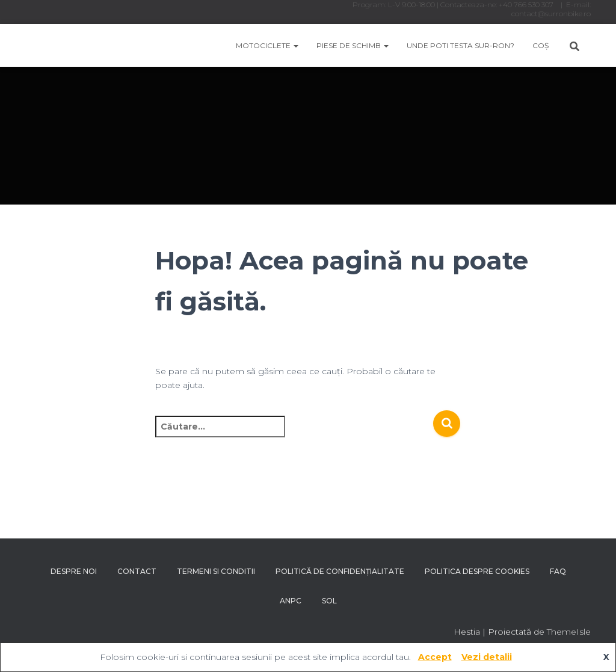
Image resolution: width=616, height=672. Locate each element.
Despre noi (74, 571)
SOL (329, 601)
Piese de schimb (353, 45)
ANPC (291, 601)
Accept (435, 657)
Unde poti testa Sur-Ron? (460, 45)
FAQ (558, 571)
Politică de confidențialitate (340, 571)
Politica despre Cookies (477, 571)
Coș (541, 45)
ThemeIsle (569, 632)
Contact (137, 571)
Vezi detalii (487, 657)
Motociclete (267, 45)
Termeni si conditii (216, 571)
